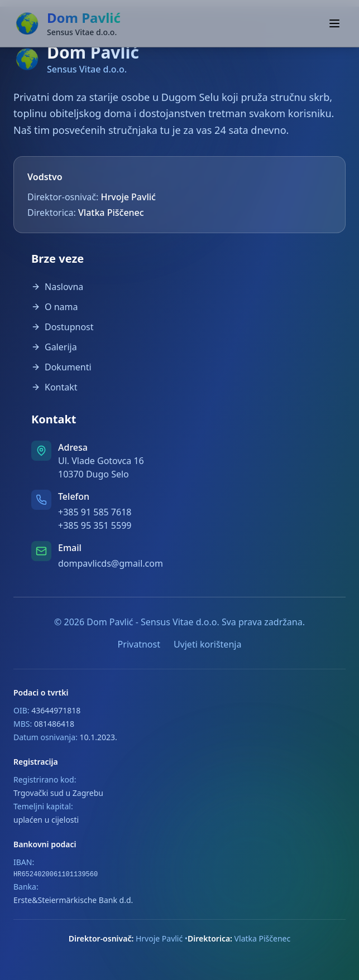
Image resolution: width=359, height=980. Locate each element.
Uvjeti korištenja (207, 644)
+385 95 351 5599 (95, 525)
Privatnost (139, 644)
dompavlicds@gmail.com (111, 563)
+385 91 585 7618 (95, 512)
